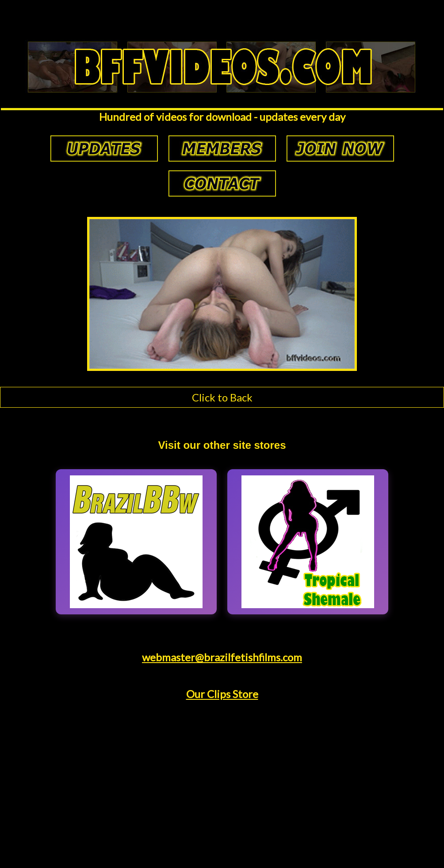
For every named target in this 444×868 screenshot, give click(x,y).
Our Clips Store (222, 694)
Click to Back (222, 397)
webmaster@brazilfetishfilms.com (222, 657)
